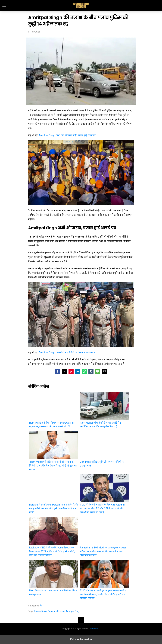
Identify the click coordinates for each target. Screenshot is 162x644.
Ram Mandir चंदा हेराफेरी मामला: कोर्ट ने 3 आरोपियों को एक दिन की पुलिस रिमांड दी (104, 410)
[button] (58, 371)
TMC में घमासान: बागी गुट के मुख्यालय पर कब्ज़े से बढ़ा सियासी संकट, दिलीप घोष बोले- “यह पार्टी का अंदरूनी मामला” (104, 580)
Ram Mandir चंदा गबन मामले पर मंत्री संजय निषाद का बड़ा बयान (54, 578)
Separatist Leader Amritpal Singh (64, 611)
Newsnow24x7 (95, 629)
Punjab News (40, 611)
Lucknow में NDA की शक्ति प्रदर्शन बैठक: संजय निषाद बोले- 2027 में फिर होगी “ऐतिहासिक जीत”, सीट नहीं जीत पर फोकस (54, 537)
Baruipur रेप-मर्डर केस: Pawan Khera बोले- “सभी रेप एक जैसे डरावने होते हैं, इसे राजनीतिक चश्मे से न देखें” (54, 494)
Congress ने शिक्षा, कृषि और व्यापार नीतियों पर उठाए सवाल (104, 449)
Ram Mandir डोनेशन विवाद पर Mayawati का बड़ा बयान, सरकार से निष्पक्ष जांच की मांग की (54, 410)
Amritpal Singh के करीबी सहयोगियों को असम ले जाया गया (67, 352)
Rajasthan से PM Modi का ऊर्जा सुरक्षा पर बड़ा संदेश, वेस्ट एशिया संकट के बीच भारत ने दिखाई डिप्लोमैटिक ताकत (104, 537)
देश (41, 606)
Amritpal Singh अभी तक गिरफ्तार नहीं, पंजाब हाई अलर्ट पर (67, 135)
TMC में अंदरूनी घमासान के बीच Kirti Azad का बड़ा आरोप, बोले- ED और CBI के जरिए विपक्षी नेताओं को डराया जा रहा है (104, 494)
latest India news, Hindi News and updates (81, 5)
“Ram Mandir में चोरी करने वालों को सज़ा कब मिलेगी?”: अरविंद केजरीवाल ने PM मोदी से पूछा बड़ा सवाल (54, 451)
